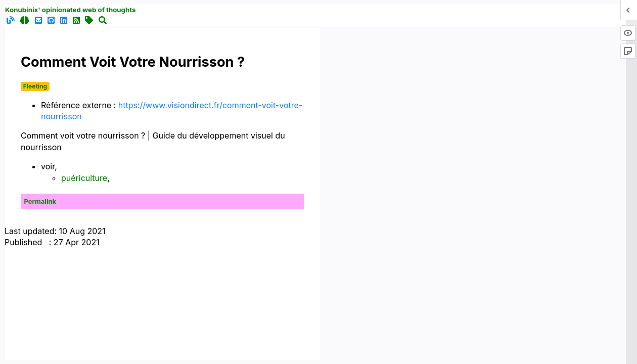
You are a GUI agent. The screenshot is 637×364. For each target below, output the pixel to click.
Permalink (40, 201)
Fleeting (35, 86)
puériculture (84, 178)
